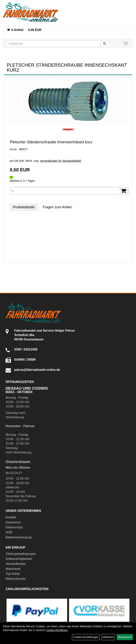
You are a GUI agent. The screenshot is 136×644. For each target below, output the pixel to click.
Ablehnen (108, 637)
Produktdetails (24, 207)
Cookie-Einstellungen (86, 637)
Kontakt (11, 517)
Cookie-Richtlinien (57, 630)
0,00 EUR (24, 30)
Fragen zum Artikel (57, 207)
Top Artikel (13, 574)
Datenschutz (14, 527)
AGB (9, 532)
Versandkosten (16, 564)
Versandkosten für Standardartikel (60, 161)
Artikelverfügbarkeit (19, 559)
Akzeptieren (125, 637)
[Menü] (126, 43)
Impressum (13, 522)
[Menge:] (65, 191)
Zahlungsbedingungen (21, 554)
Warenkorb (13, 569)
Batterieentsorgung (19, 537)
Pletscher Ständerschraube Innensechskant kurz (51, 142)
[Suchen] (105, 44)
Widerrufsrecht (16, 579)
